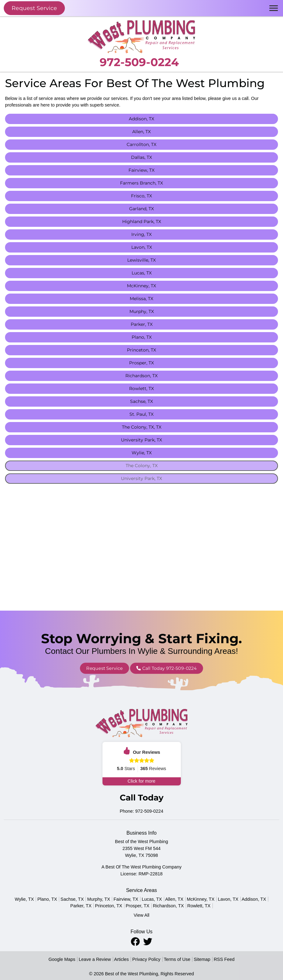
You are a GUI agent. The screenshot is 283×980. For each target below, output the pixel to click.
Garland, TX (141, 209)
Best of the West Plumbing (131, 974)
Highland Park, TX (142, 222)
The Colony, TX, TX (142, 427)
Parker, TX (142, 324)
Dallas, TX (141, 157)
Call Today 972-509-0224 (157, 668)
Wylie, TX (142, 453)
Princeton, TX (141, 350)
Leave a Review (95, 959)
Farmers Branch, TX (141, 183)
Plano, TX (142, 337)
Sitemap (202, 959)
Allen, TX (141, 132)
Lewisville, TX (141, 260)
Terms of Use (177, 959)
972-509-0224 (139, 62)
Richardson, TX (141, 376)
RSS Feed (224, 959)
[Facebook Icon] (136, 941)
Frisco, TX (141, 196)
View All (141, 915)
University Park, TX (141, 440)
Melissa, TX (141, 299)
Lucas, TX (142, 273)
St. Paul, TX (141, 414)
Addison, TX (141, 119)
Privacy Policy (146, 959)
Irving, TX (141, 234)
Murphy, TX (142, 311)
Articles (121, 959)
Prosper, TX (141, 363)
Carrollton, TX (141, 144)
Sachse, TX (141, 401)
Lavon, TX (142, 247)
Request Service (34, 8)
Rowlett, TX (141, 388)
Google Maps (62, 959)
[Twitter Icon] (148, 941)
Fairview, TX (141, 170)
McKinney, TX (141, 286)
